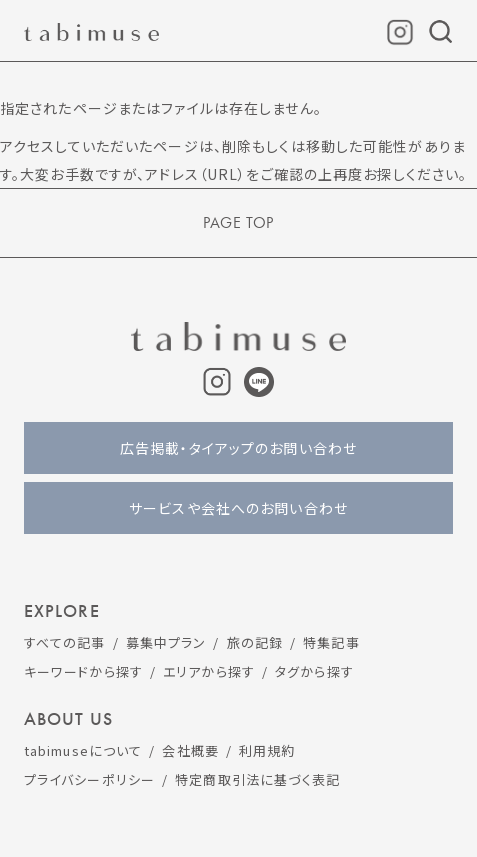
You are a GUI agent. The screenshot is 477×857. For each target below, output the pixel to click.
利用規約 (267, 750)
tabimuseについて (83, 750)
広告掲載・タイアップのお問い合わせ (238, 448)
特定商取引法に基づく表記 (257, 779)
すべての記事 (65, 642)
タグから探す (314, 671)
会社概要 (190, 750)
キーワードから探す (83, 671)
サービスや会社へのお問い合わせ (238, 508)
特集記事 (331, 642)
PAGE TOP (238, 222)
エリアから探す (209, 671)
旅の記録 (255, 642)
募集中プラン (166, 642)
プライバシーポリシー (89, 779)
